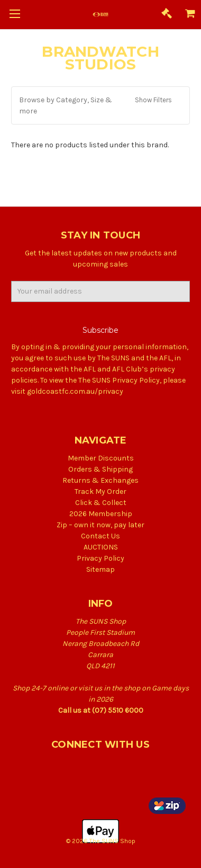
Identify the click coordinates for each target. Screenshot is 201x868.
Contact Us (100, 536)
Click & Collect (101, 503)
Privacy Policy (100, 558)
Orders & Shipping (100, 469)
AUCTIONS (101, 547)
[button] (100, 105)
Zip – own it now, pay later (100, 525)
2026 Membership (101, 514)
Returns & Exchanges (100, 480)
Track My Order (100, 491)
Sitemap (100, 569)
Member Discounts (101, 458)
